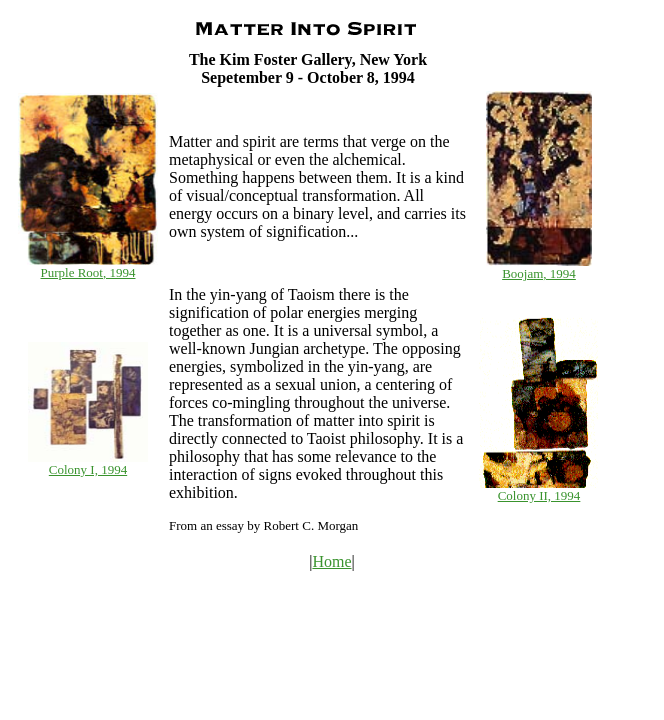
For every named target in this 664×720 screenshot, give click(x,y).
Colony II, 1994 (539, 495)
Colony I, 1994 (88, 469)
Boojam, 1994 (539, 273)
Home (331, 561)
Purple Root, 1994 (88, 272)
